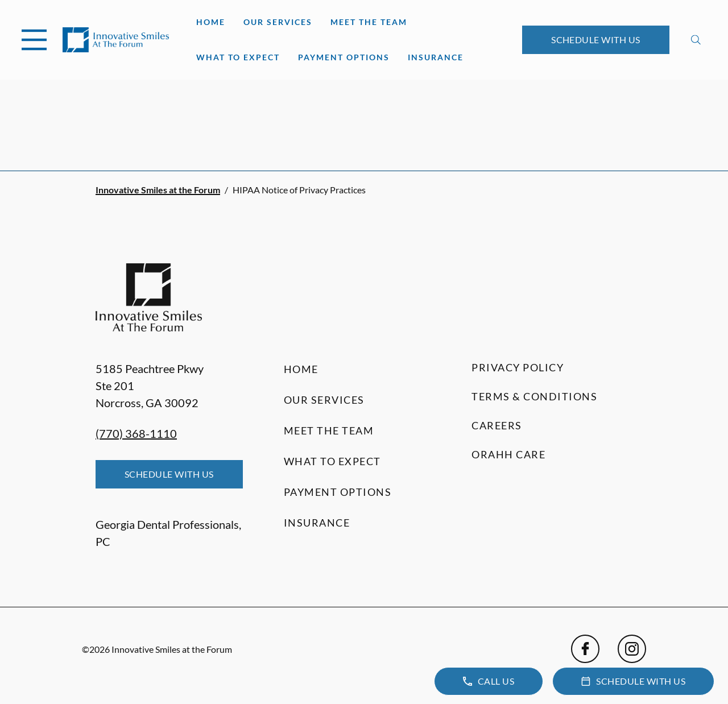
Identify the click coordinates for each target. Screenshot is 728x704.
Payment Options (344, 57)
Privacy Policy (518, 367)
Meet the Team (369, 22)
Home (211, 22)
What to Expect (238, 57)
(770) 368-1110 (136, 433)
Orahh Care (508, 454)
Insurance (436, 57)
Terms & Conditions (534, 396)
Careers (497, 425)
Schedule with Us (596, 40)
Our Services (278, 22)
